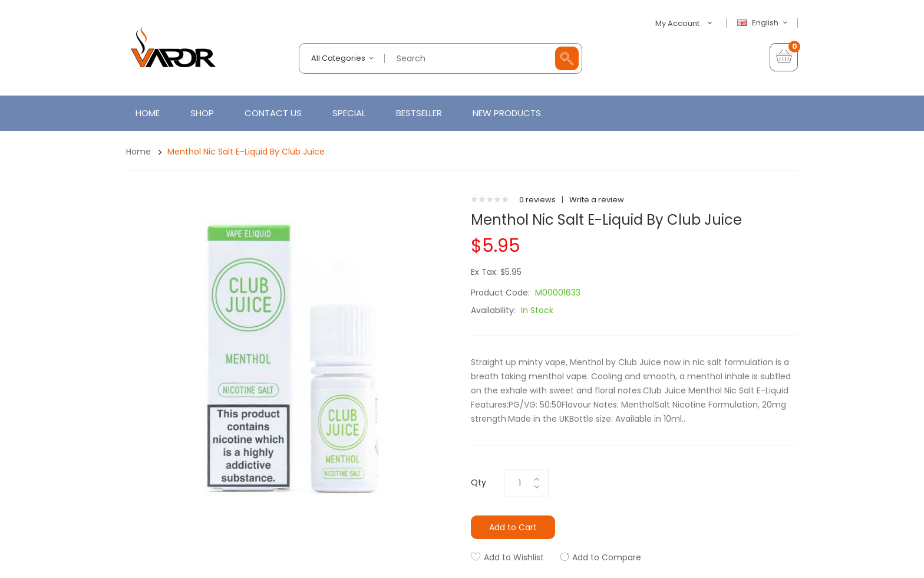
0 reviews (537, 200)
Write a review (597, 200)
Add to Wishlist (514, 557)
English (764, 23)
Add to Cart (513, 527)
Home (138, 152)
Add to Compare (607, 557)
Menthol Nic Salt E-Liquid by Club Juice (246, 152)
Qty (478, 482)
